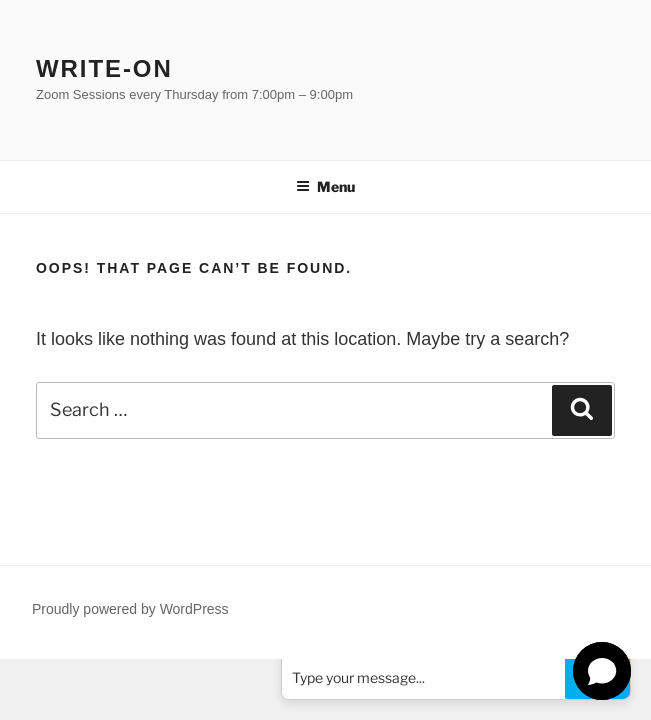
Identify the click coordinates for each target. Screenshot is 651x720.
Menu (325, 186)
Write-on (104, 68)
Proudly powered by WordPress (130, 609)
